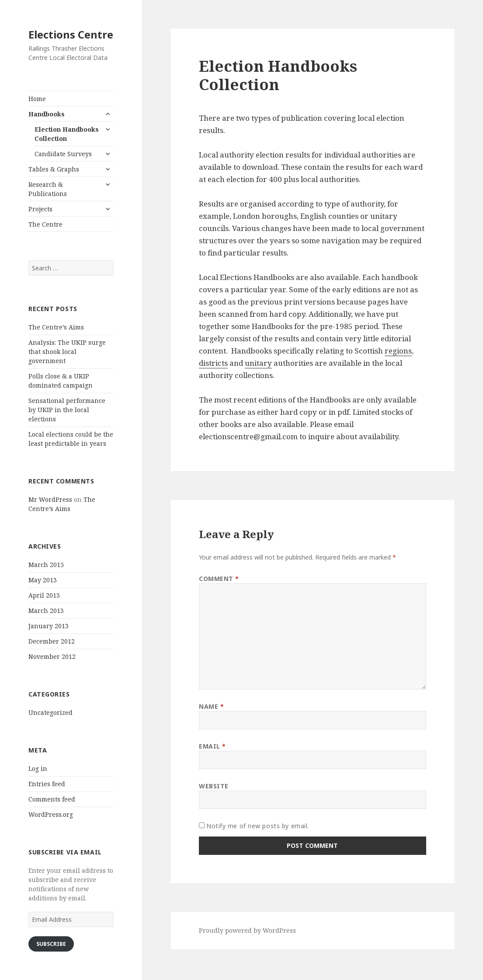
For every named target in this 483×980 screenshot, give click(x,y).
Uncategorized (50, 712)
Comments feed (52, 799)
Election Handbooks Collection (67, 134)
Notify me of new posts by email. (258, 826)
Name (211, 706)
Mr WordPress (50, 499)
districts (213, 363)
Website (214, 786)
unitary (258, 363)
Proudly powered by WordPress (247, 930)
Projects (40, 209)
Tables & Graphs (54, 169)
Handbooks (47, 114)
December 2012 (52, 641)
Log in (38, 768)
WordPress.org (51, 814)
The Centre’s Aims (56, 327)
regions (398, 351)
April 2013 (44, 595)
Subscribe (51, 944)
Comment (219, 579)
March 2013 (46, 611)
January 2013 (49, 626)
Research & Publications (48, 189)
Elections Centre (71, 34)
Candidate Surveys (63, 154)
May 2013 (43, 580)
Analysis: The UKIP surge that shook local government (67, 352)
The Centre (45, 224)
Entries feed (47, 784)
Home (37, 99)
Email (212, 746)
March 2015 (46, 565)
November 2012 (52, 656)
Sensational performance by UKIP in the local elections (67, 410)
